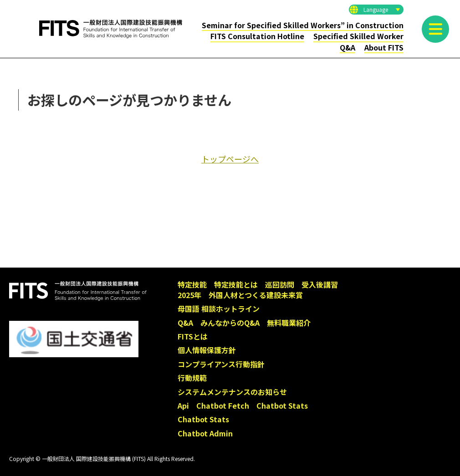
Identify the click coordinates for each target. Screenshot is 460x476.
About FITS (384, 47)
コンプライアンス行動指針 (221, 364)
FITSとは (193, 336)
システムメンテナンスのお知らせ (232, 392)
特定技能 (192, 284)
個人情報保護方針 (207, 350)
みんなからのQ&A (230, 323)
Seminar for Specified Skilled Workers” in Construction (303, 25)
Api (183, 405)
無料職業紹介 (289, 323)
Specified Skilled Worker (358, 36)
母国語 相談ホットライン (219, 309)
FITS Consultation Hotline (257, 36)
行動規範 (192, 378)
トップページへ (230, 159)
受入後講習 (320, 284)
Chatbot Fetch (223, 405)
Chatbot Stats (282, 405)
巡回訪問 (280, 284)
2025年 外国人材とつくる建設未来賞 (240, 295)
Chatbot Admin (205, 433)
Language (376, 9)
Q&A (348, 47)
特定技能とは (236, 284)
